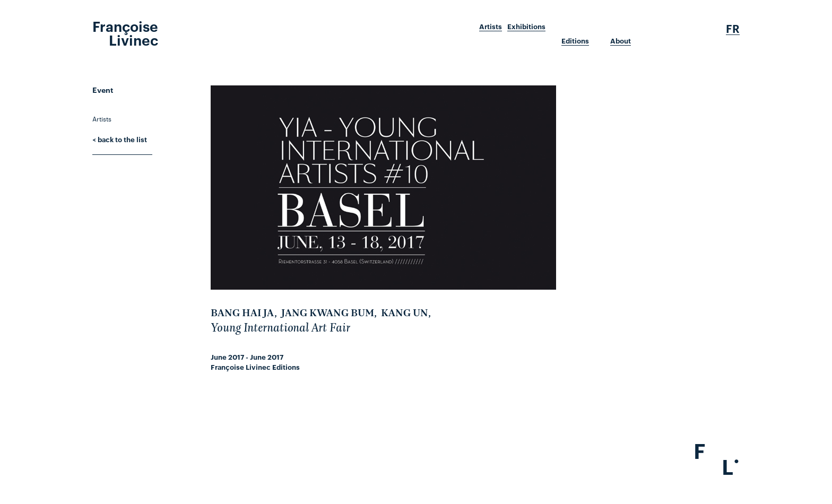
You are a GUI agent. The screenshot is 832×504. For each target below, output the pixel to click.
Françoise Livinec (125, 32)
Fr (733, 29)
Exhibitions (526, 27)
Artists (491, 27)
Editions (575, 41)
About (621, 41)
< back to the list (120, 139)
